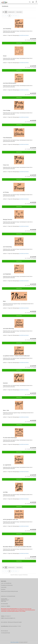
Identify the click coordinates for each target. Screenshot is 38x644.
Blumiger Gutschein (8, 220)
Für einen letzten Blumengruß (10, 438)
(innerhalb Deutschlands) (24, 35)
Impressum (3, 589)
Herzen (5, 56)
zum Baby (5, 492)
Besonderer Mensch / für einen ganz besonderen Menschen (17, 547)
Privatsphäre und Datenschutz (7, 585)
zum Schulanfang (7, 29)
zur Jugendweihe (7, 465)
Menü (4, 301)
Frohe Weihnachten (7, 138)
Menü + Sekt (6, 410)
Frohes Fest (6, 165)
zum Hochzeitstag (7, 247)
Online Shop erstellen (15, 642)
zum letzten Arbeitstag (8, 329)
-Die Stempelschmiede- (6, 633)
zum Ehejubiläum (7, 274)
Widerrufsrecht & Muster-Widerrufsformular (9, 591)
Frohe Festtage (7, 110)
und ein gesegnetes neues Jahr (10, 519)
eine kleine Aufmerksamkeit (10, 83)
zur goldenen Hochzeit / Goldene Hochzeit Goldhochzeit (16, 356)
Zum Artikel (19, 43)
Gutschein (5, 383)
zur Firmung (6, 192)
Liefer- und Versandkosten (6, 583)
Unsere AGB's (4, 587)
